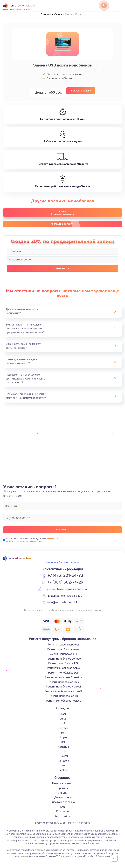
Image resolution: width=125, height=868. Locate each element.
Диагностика (63, 798)
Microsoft (63, 761)
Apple (63, 737)
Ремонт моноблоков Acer (63, 645)
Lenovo (63, 728)
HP (63, 723)
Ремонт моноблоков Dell (63, 673)
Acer (63, 714)
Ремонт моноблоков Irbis (63, 682)
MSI (63, 733)
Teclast (63, 770)
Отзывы (63, 793)
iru (63, 765)
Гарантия (62, 788)
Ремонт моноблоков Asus (63, 649)
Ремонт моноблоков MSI (63, 663)
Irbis (63, 751)
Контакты (63, 811)
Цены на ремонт (63, 783)
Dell (63, 742)
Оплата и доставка (63, 802)
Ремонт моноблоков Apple (63, 668)
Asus (63, 719)
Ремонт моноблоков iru (63, 696)
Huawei (63, 756)
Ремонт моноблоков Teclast (63, 701)
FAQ (62, 807)
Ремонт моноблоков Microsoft (63, 691)
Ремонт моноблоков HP (63, 654)
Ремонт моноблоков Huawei (63, 687)
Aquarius (63, 747)
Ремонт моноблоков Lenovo (63, 659)
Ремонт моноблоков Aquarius (63, 677)
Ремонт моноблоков (52, 14)
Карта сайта (62, 816)
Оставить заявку (81, 91)
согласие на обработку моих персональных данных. (32, 540)
